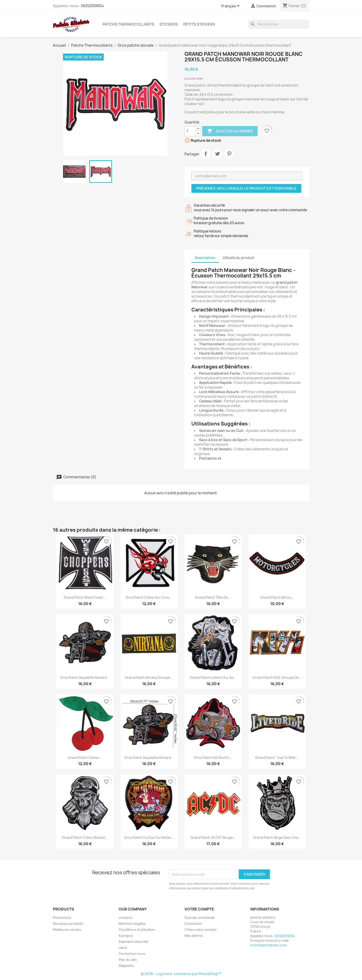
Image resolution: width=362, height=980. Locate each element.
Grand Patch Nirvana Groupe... (149, 677)
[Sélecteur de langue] (231, 6)
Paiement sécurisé (133, 942)
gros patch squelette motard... (85, 677)
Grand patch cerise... (85, 758)
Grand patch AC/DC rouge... (213, 837)
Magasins (126, 966)
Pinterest (229, 154)
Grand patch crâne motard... (85, 837)
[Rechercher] (279, 24)
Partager (206, 154)
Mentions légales (132, 924)
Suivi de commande (200, 918)
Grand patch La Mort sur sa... (213, 677)
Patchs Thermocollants (128, 24)
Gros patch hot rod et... (213, 758)
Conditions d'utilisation (137, 930)
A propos (126, 936)
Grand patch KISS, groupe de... (277, 677)
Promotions (62, 918)
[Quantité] (190, 131)
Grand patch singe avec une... (277, 837)
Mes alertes (194, 936)
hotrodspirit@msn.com (268, 945)
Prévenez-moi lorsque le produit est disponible (246, 188)
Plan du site (128, 960)
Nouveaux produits (68, 924)
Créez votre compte (201, 930)
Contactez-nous (132, 954)
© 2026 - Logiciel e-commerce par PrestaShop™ (181, 974)
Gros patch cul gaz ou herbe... (149, 837)
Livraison (126, 918)
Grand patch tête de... (213, 597)
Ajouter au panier (230, 131)
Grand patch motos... (277, 597)
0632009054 (92, 6)
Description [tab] (205, 258)
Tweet (217, 154)
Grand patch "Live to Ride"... (277, 758)
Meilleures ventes (67, 930)
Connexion (193, 924)
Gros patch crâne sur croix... (149, 597)
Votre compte (199, 909)
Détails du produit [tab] (239, 258)
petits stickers (199, 24)
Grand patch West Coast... (85, 597)
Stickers (169, 24)
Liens (123, 948)
